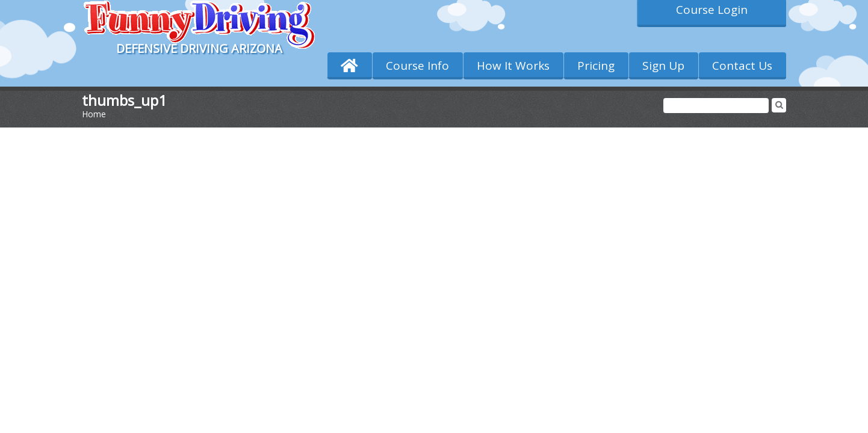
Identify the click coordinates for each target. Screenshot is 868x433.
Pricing (596, 66)
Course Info (417, 66)
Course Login (712, 10)
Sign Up (663, 66)
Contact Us (742, 66)
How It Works (513, 66)
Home (94, 114)
